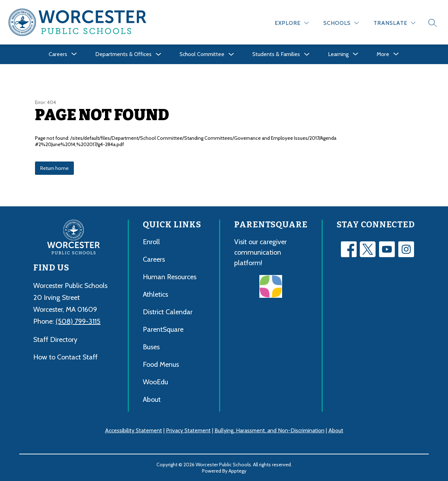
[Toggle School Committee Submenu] (231, 54)
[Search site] (433, 23)
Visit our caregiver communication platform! (260, 252)
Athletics (155, 294)
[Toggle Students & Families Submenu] (307, 54)
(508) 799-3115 (78, 321)
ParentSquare (163, 329)
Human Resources (170, 277)
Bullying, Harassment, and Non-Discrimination (269, 430)
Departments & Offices (123, 54)
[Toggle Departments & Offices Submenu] (159, 54)
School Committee (202, 54)
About (152, 399)
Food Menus (161, 364)
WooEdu (155, 382)
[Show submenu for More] (383, 54)
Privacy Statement (188, 430)
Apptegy (237, 471)
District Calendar (168, 312)
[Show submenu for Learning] (338, 54)
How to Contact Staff (65, 357)
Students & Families (276, 54)
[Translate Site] (394, 23)
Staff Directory (55, 339)
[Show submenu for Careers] (58, 54)
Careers (154, 259)
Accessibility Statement (134, 430)
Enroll (151, 242)
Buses (151, 347)
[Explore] (292, 23)
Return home (54, 168)
